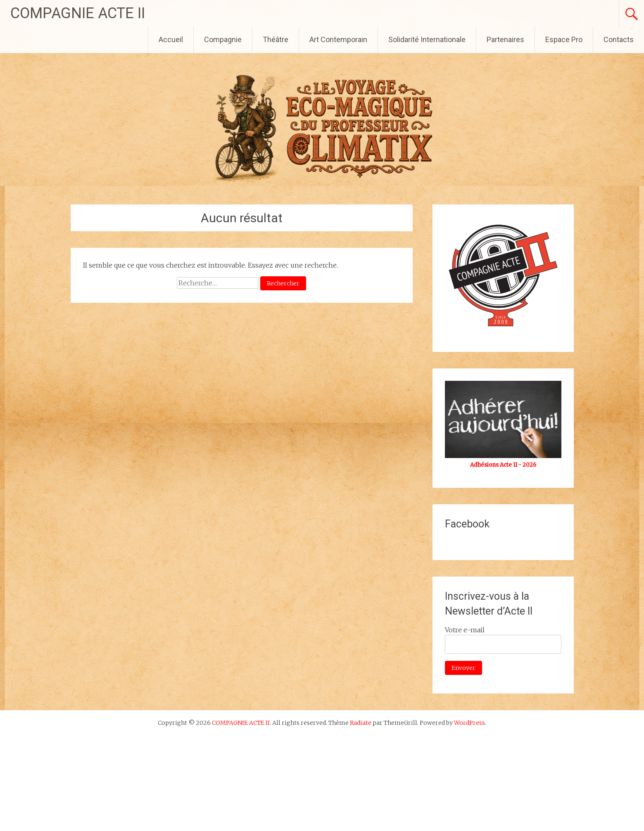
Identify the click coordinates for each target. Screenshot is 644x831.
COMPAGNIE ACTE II (78, 13)
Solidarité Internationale (427, 39)
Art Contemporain (338, 39)
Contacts (619, 39)
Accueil (171, 39)
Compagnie (223, 39)
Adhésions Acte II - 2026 (503, 465)
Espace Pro (564, 39)
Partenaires (505, 39)
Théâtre (276, 39)
